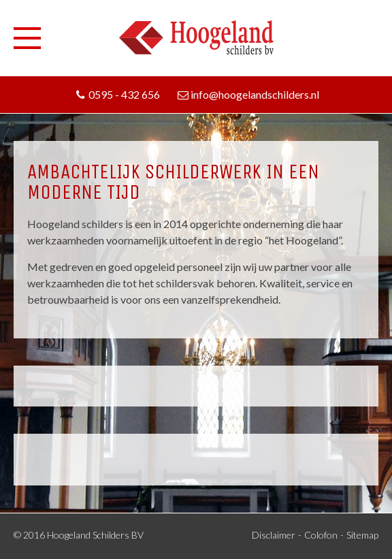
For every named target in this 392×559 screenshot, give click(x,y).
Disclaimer (274, 535)
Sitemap (362, 535)
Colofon (321, 535)
